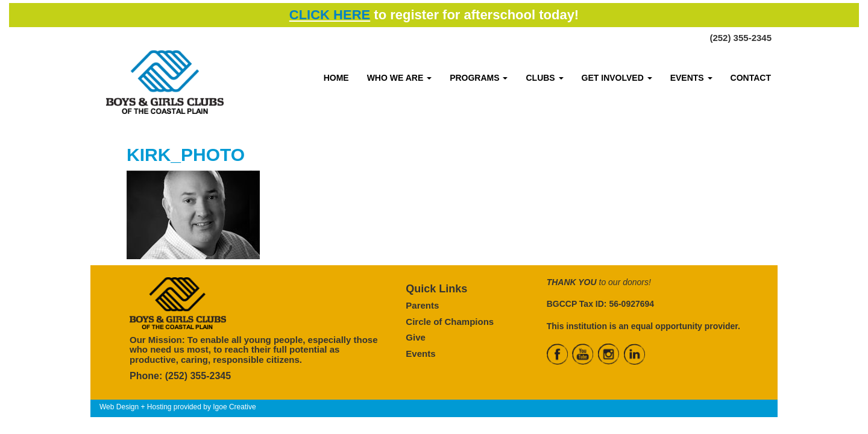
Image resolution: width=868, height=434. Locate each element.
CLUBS (544, 78)
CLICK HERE (330, 15)
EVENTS (691, 78)
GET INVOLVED (617, 78)
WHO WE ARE (399, 78)
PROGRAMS (479, 78)
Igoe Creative (234, 407)
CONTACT (751, 78)
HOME (336, 78)
